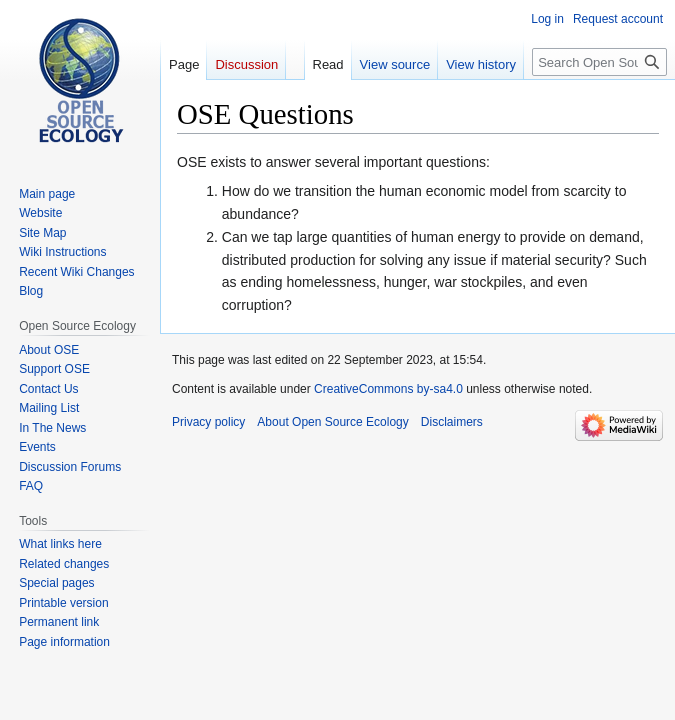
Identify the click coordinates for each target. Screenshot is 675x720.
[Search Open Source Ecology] (599, 62)
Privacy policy (208, 422)
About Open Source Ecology (332, 422)
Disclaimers (452, 422)
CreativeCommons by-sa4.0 (388, 389)
